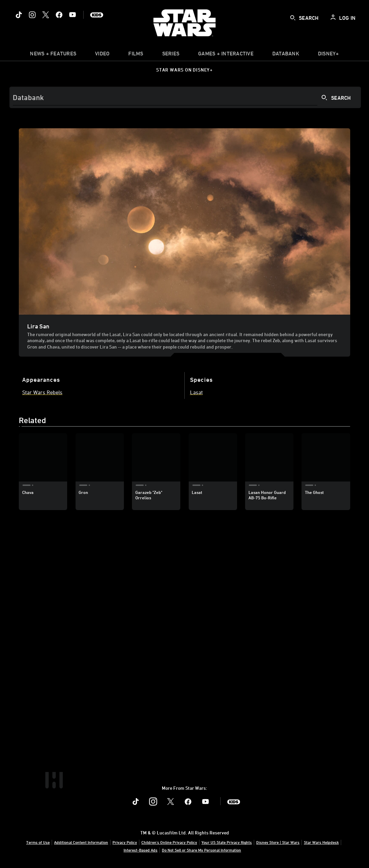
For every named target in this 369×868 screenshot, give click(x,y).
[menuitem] (102, 55)
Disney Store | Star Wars (278, 842)
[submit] (293, 18)
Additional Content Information (81, 842)
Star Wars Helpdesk (321, 842)
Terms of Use (38, 842)
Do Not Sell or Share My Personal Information (201, 850)
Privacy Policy (125, 842)
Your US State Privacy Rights (227, 842)
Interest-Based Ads (141, 850)
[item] (53, 55)
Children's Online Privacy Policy (169, 842)
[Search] (185, 97)
